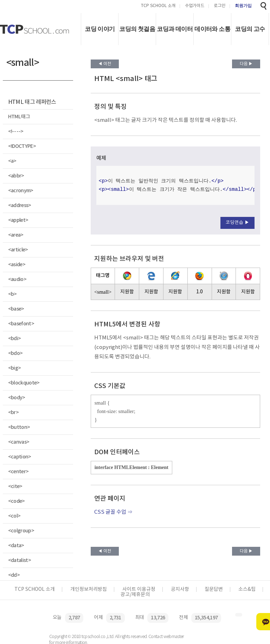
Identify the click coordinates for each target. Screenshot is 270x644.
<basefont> (21, 324)
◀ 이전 (105, 64)
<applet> (18, 220)
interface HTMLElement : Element (131, 467)
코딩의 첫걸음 (137, 29)
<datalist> (20, 560)
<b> (12, 294)
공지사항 (180, 589)
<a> (12, 161)
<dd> (14, 575)
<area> (16, 235)
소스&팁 (247, 589)
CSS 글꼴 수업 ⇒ (113, 512)
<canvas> (19, 442)
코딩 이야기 (100, 29)
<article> (18, 250)
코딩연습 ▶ (237, 223)
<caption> (20, 457)
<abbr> (16, 176)
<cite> (15, 486)
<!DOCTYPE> (22, 146)
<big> (15, 368)
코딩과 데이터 (175, 29)
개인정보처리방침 (89, 589)
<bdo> (15, 353)
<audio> (17, 279)
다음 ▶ (246, 64)
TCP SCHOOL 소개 (158, 6)
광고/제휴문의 (135, 595)
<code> (17, 501)
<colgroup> (21, 531)
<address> (20, 205)
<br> (13, 412)
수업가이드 (195, 6)
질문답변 (214, 589)
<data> (16, 546)
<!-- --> (16, 132)
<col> (14, 516)
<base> (16, 309)
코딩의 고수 (250, 29)
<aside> (17, 265)
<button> (19, 427)
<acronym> (21, 191)
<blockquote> (24, 383)
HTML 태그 (19, 117)
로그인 (220, 6)
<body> (17, 398)
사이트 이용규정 (139, 589)
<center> (18, 472)
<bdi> (15, 339)
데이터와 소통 (212, 29)
